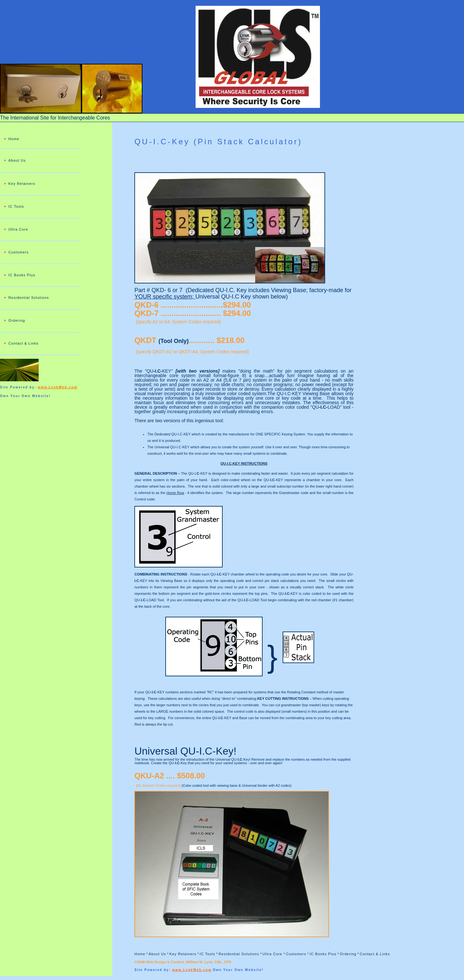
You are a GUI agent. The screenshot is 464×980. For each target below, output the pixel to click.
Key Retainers (22, 184)
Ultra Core (18, 229)
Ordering (17, 320)
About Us (17, 160)
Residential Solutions (29, 298)
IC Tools (16, 206)
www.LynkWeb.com (58, 387)
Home (14, 139)
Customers (19, 252)
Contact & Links (24, 343)
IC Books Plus (22, 275)
